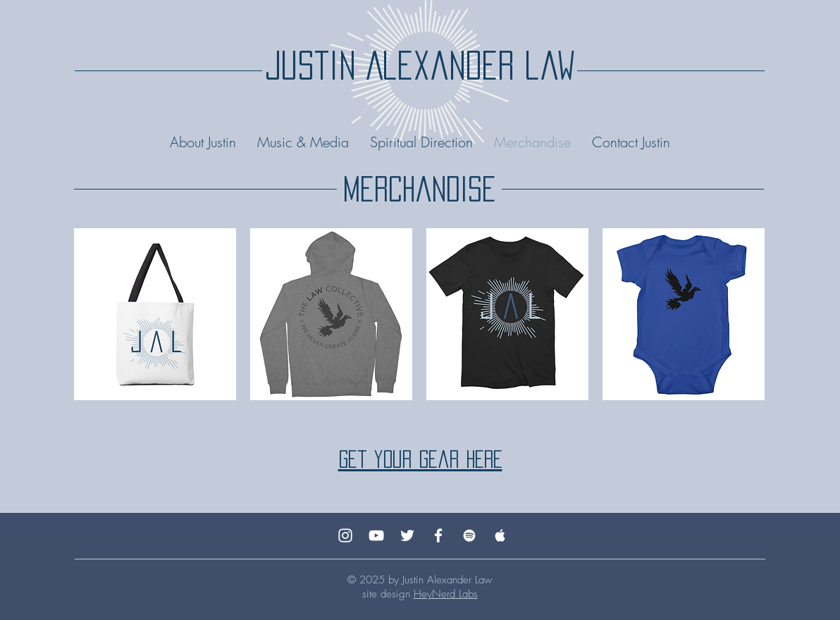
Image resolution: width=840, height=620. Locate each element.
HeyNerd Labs (446, 594)
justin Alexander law (420, 65)
